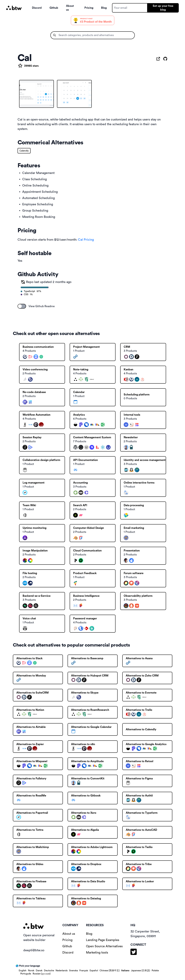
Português (26, 974)
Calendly (24, 151)
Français (84, 971)
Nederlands (62, 971)
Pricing (89, 8)
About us (70, 8)
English (23, 971)
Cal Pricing (86, 240)
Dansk (39, 971)
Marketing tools (97, 952)
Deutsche (49, 971)
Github (54, 8)
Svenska (73, 971)
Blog (104, 8)
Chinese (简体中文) (110, 971)
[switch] (22, 306)
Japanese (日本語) (141, 971)
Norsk (31, 971)
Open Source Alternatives (104, 946)
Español (94, 971)
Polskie (155, 971)
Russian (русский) (42, 974)
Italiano (125, 971)
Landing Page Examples (103, 940)
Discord (37, 8)
